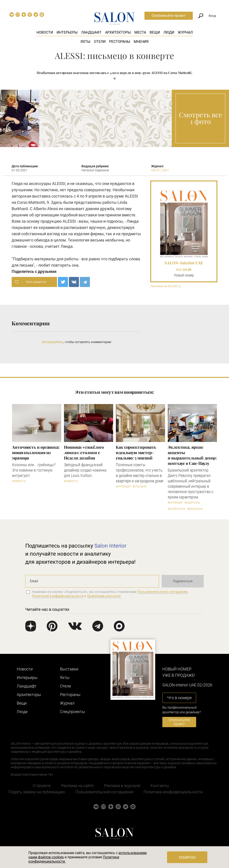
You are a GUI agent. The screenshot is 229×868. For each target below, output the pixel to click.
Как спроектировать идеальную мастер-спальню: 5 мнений (136, 452)
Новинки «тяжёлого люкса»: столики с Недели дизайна (84, 452)
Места (140, 32)
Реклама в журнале (122, 786)
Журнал (185, 32)
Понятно (187, 858)
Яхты (85, 42)
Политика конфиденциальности (173, 792)
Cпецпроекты (72, 712)
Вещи (155, 32)
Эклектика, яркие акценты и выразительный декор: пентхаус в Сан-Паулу (192, 455)
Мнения (141, 42)
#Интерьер (123, 487)
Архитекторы (118, 32)
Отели (100, 42)
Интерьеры (67, 32)
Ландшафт (91, 32)
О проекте (42, 786)
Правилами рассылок (104, 596)
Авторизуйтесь (53, 342)
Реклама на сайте (77, 786)
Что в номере (179, 698)
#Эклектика (176, 509)
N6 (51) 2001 (160, 170)
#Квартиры (192, 503)
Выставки (69, 669)
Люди (169, 32)
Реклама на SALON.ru (166, 286)
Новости (45, 32)
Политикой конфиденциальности (58, 596)
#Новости (19, 481)
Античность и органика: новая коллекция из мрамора (36, 452)
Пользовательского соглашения (162, 592)
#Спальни (140, 487)
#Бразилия (195, 509)
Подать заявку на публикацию (37, 792)
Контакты (160, 786)
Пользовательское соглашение (104, 792)
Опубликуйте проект (169, 16)
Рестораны (120, 42)
